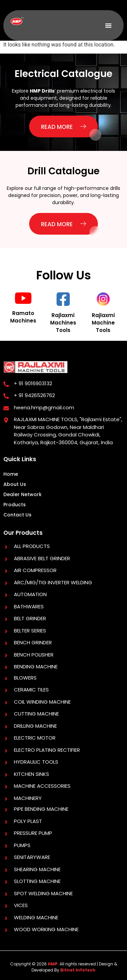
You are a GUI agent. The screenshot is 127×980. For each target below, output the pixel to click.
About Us (15, 484)
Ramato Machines (23, 317)
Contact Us (17, 515)
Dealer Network (23, 494)
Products (15, 505)
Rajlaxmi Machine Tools (103, 323)
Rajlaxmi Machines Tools (63, 323)
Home (11, 474)
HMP (53, 964)
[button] (108, 25)
